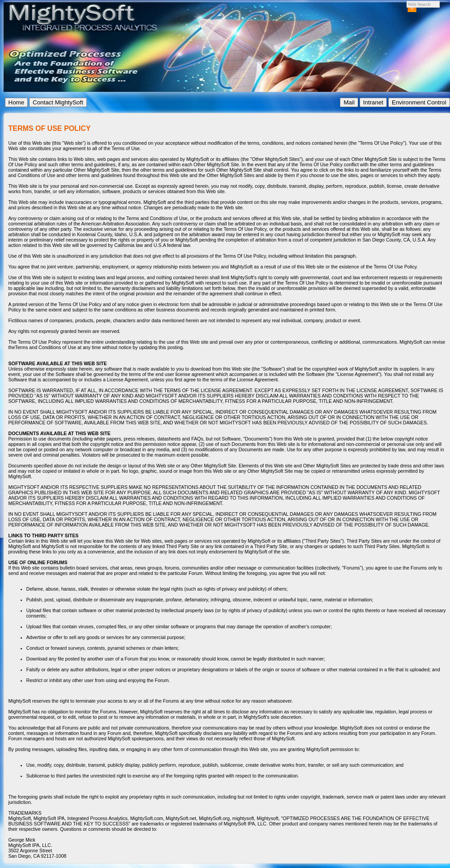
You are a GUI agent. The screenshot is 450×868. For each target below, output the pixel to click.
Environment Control (419, 102)
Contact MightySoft (58, 102)
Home (17, 102)
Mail (349, 102)
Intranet (373, 102)
